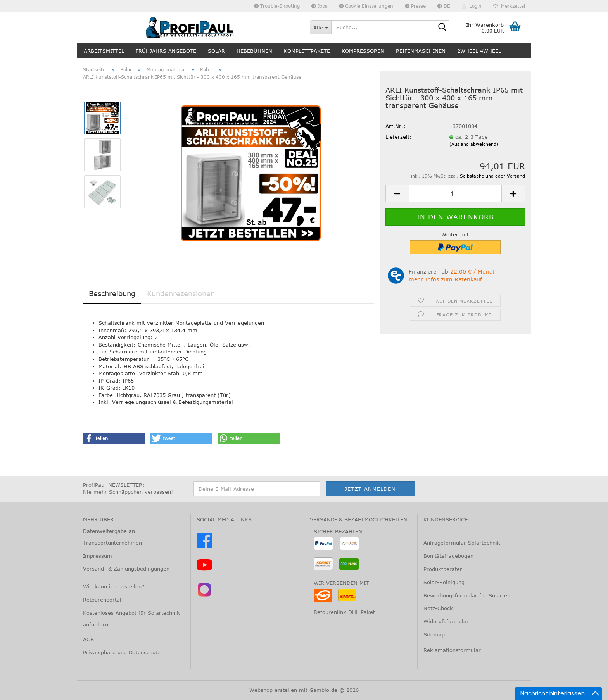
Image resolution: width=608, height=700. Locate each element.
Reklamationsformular (452, 650)
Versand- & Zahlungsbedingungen (126, 569)
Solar (216, 51)
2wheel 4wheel (479, 51)
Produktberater (443, 569)
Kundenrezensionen (181, 293)
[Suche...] (320, 27)
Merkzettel (509, 6)
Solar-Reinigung (444, 582)
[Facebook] (204, 546)
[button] (444, 6)
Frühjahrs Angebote (166, 51)
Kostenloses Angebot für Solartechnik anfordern (131, 619)
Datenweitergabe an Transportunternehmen (112, 537)
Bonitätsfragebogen (448, 556)
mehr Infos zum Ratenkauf (445, 279)
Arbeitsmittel (104, 51)
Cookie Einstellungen (366, 6)
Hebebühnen (254, 51)
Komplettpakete (307, 51)
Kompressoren (363, 51)
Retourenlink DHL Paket (344, 612)
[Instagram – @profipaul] (204, 595)
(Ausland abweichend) (474, 144)
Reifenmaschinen (421, 51)
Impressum (98, 556)
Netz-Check (438, 608)
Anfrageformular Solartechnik (462, 543)
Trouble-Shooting (277, 6)
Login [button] (472, 6)
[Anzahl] (455, 194)
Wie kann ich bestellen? (114, 586)
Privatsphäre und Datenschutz (122, 652)
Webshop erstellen (273, 690)
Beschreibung (112, 293)
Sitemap (434, 634)
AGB (88, 639)
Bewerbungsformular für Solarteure (470, 595)
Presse (415, 6)
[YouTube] (204, 571)
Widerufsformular (446, 621)
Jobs (319, 6)
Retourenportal (102, 600)
